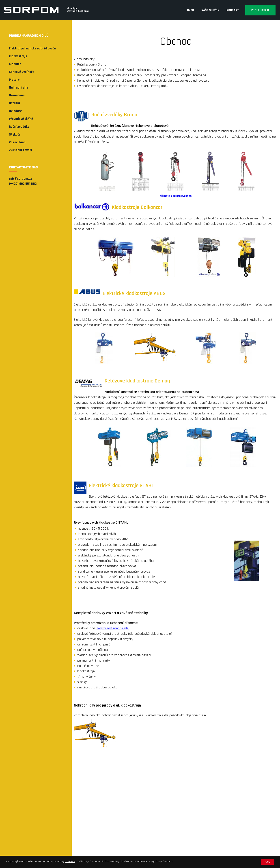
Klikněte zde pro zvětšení (176, 196)
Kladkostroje (18, 56)
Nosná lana (17, 95)
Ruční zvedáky (19, 127)
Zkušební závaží (20, 150)
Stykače (15, 135)
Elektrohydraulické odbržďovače (32, 48)
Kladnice (15, 64)
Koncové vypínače (22, 72)
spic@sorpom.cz (20, 179)
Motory (14, 80)
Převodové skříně (21, 119)
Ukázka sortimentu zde (112, 628)
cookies (70, 861)
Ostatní (14, 103)
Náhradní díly (18, 88)
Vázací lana (17, 142)
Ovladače (15, 111)
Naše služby (210, 10)
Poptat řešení (260, 10)
